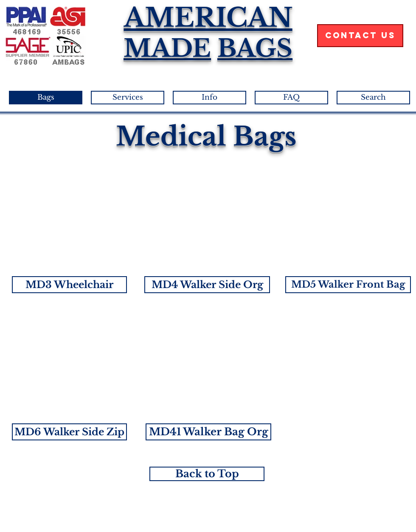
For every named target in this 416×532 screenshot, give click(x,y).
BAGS (255, 48)
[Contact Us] (360, 36)
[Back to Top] (207, 474)
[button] (69, 285)
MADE (167, 48)
